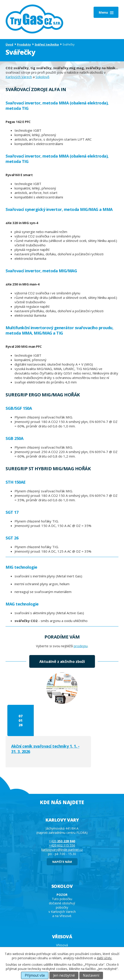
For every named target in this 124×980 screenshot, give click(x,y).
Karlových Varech (19, 77)
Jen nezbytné (64, 975)
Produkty (24, 44)
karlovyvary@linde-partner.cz (62, 818)
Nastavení (91, 975)
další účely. (104, 958)
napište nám (62, 830)
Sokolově (42, 77)
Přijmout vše (35, 975)
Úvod (9, 44)
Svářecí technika (47, 44)
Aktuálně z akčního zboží (62, 661)
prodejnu (81, 646)
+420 (62, 810)
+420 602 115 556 (62, 814)
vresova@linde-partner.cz (62, 935)
